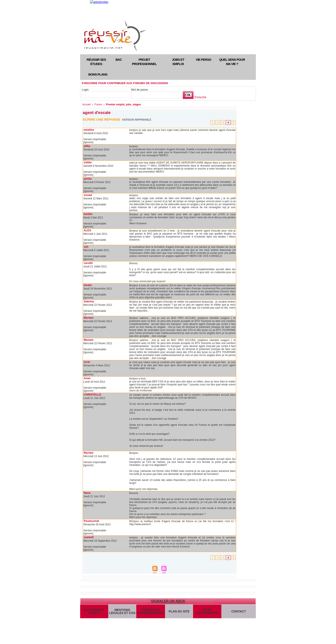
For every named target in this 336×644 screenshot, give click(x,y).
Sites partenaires (207, 613)
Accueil (86, 104)
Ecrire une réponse (102, 119)
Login (85, 90)
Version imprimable (137, 119)
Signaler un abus (168, 601)
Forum (97, 104)
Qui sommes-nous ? (94, 613)
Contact (238, 613)
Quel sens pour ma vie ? (232, 62)
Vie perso (204, 60)
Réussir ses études (96, 62)
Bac (119, 60)
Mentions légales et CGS (122, 613)
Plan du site (178, 613)
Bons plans (98, 74)
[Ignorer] (88, 142)
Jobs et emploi (178, 62)
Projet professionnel (144, 62)
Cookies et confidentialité (150, 613)
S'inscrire (200, 97)
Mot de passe (139, 90)
